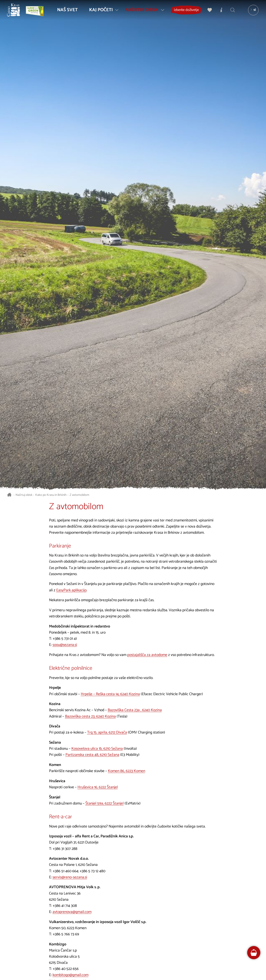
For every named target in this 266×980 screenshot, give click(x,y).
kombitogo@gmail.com (70, 975)
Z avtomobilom (79, 495)
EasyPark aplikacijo (71, 590)
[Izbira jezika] (251, 12)
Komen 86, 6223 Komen (127, 771)
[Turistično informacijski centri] (220, 12)
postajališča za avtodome (147, 655)
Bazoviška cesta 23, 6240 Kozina (90, 717)
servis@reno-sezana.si (70, 877)
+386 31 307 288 (65, 849)
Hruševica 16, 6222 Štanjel (98, 787)
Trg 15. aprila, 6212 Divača (107, 733)
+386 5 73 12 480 (92, 871)
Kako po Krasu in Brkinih (51, 495)
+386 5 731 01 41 (65, 639)
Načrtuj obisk (24, 495)
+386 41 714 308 (65, 906)
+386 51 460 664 (65, 871)
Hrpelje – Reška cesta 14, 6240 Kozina (110, 694)
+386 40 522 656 (66, 969)
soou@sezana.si (65, 645)
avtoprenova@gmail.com (72, 912)
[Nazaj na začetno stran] (16, 12)
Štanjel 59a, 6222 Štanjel (105, 804)
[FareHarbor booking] (254, 953)
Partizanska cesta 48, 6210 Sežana (92, 755)
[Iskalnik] (231, 12)
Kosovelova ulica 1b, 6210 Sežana (97, 749)
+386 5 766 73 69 (66, 934)
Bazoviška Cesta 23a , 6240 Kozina (135, 710)
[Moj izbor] (209, 12)
